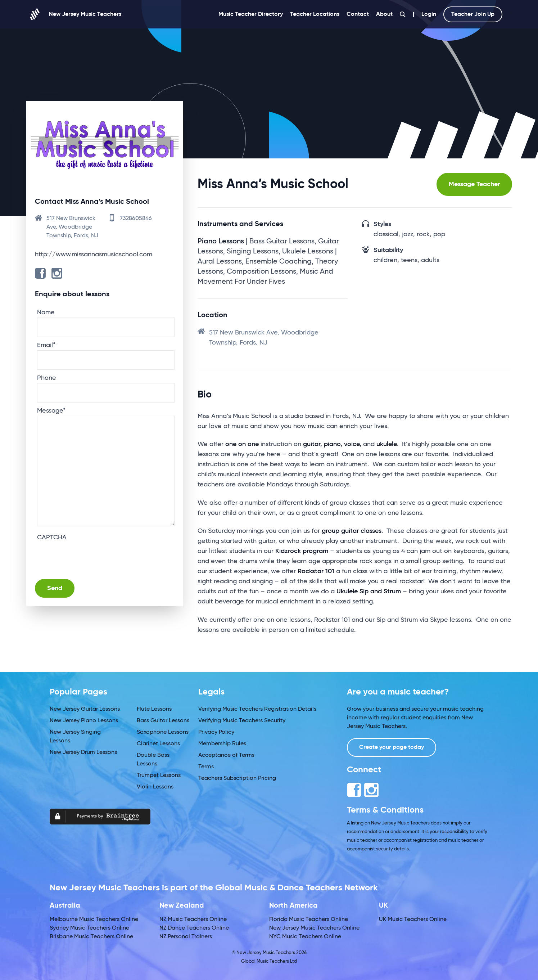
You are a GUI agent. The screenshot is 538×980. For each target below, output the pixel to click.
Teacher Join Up (473, 14)
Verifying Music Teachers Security (242, 721)
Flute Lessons (154, 709)
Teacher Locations (315, 14)
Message (51, 411)
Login (429, 14)
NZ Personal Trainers (186, 937)
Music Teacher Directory (251, 14)
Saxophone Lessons (163, 732)
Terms (206, 767)
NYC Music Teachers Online (305, 937)
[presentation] (92, 557)
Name (46, 313)
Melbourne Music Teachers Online (94, 920)
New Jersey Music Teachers (74, 14)
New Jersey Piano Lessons (84, 721)
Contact (358, 14)
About (384, 14)
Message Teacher (474, 184)
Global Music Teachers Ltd (269, 961)
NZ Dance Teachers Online (194, 928)
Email (46, 345)
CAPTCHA (52, 538)
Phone (47, 378)
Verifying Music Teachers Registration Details (257, 709)
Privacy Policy (216, 732)
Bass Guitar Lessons (163, 721)
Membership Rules (222, 744)
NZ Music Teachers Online (193, 920)
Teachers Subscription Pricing (237, 778)
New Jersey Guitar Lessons (85, 709)
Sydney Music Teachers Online (89, 928)
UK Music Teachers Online (413, 920)
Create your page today (392, 747)
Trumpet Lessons (159, 776)
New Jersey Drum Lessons (83, 752)
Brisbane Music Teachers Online (91, 937)
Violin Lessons (155, 787)
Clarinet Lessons (158, 744)
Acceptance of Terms (226, 755)
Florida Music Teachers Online (309, 920)
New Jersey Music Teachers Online (314, 928)
